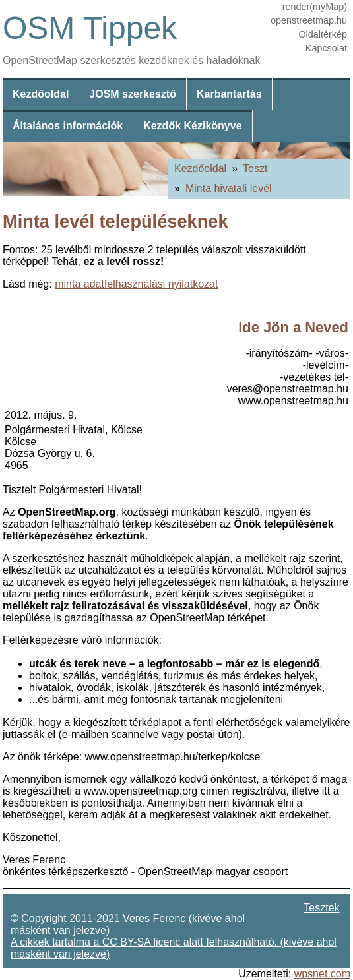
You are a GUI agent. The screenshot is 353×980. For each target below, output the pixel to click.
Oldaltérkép (323, 34)
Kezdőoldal (41, 94)
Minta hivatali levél (229, 188)
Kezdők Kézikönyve (192, 126)
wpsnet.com (322, 974)
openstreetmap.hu (309, 20)
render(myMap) (315, 7)
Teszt (255, 168)
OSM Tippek (90, 28)
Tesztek (321, 908)
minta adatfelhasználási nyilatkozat (136, 284)
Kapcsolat (326, 48)
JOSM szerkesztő (133, 94)
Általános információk (68, 126)
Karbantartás (229, 94)
